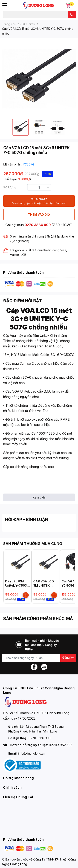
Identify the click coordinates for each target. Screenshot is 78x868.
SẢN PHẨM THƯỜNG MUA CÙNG (33, 544)
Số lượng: (10, 187)
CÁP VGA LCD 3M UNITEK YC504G (44, 585)
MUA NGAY (39, 201)
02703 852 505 (61, 745)
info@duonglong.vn (32, 753)
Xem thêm (40, 497)
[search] (72, 14)
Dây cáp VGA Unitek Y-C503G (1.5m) (17, 585)
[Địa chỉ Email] (39, 658)
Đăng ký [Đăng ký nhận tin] (68, 657)
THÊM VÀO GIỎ (39, 215)
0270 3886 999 (38, 225)
